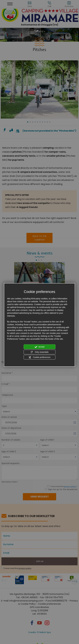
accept (40, 347)
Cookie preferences (39, 357)
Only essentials (40, 352)
